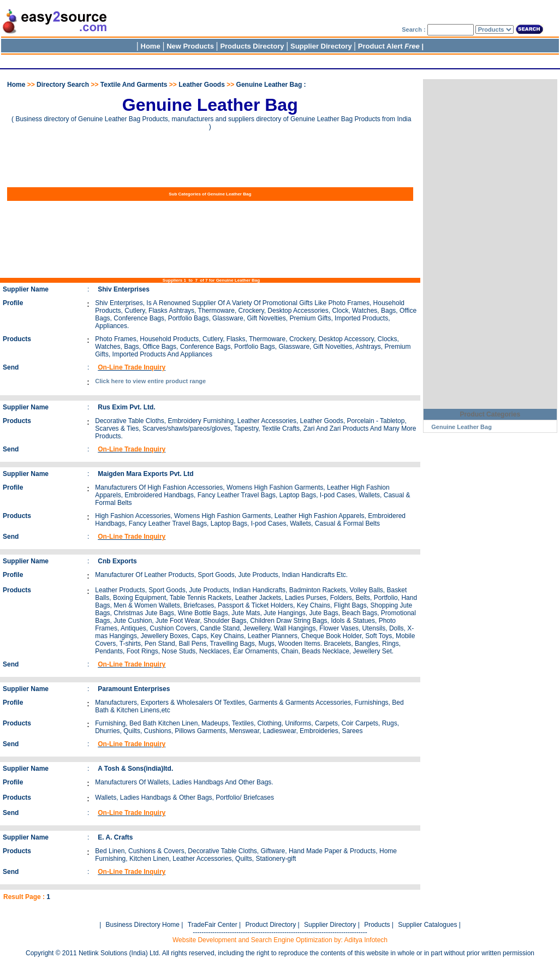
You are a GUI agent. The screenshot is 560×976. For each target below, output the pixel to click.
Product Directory (270, 925)
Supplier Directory (322, 46)
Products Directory (252, 46)
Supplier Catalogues (427, 925)
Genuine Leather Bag (461, 427)
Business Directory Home (143, 925)
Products (377, 925)
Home (151, 46)
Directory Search (63, 85)
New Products (190, 46)
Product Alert (389, 46)
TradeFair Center (213, 925)
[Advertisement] (199, 60)
